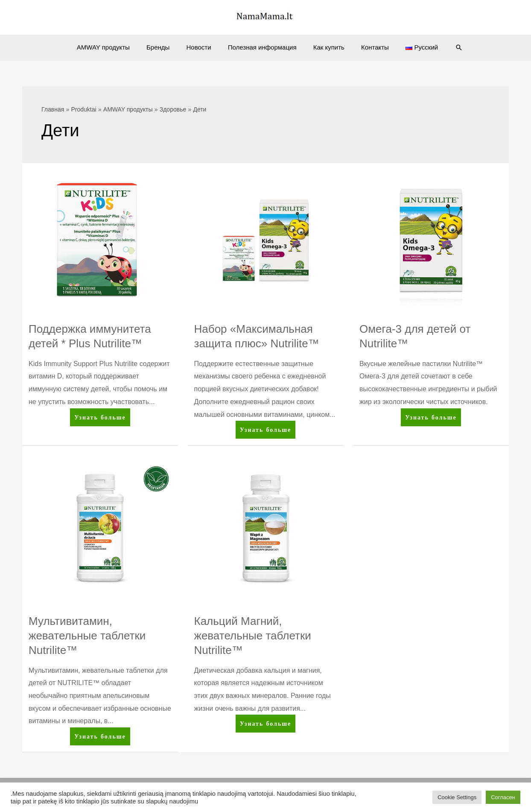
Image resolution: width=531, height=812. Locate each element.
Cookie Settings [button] (457, 797)
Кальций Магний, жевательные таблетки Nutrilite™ (253, 636)
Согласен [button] (503, 797)
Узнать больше (100, 419)
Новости (203, 47)
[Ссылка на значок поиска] (445, 47)
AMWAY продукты (115, 47)
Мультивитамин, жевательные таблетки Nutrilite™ (87, 636)
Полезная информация (262, 47)
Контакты (367, 47)
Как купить (325, 47)
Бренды (166, 47)
